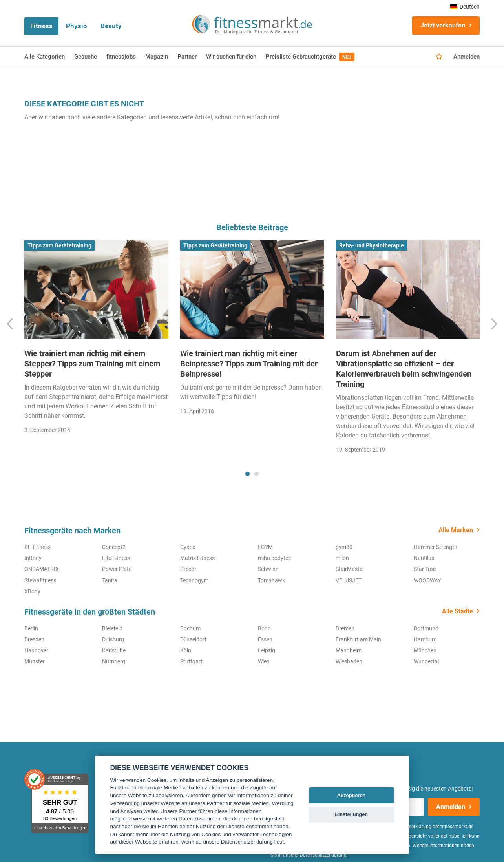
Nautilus (424, 558)
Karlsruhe (114, 650)
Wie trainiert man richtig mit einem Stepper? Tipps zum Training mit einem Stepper (92, 364)
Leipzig (267, 650)
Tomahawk (271, 580)
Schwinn (268, 569)
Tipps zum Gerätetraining (59, 245)
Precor (188, 569)
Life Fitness (116, 558)
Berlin (31, 628)
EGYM (265, 547)
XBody (32, 591)
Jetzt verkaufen (443, 25)
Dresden (34, 639)
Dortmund (426, 628)
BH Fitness (37, 547)
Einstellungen (351, 814)
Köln (186, 650)
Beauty (111, 26)
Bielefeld (112, 628)
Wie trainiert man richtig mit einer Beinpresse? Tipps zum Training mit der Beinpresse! (249, 364)
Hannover (36, 650)
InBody (33, 558)
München (425, 650)
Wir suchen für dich (231, 57)
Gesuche (86, 57)
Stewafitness (40, 580)
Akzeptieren (352, 795)
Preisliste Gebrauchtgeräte (310, 57)
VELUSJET (349, 580)
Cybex (188, 547)
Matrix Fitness (197, 558)
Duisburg (113, 639)
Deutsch (465, 7)
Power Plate (117, 569)
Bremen (345, 628)
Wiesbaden (349, 661)
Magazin (157, 57)
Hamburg (425, 639)
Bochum (190, 628)
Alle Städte (457, 611)
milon (342, 558)
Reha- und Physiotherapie (372, 245)
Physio (77, 26)
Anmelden (467, 57)
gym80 (344, 547)
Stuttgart (191, 661)
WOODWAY (427, 580)
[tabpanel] (96, 339)
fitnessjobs (121, 57)
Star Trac (425, 569)
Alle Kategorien (45, 57)
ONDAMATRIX (42, 569)
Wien (264, 661)
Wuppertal (426, 661)
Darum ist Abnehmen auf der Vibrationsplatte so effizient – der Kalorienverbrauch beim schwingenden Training (404, 369)
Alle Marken (456, 530)
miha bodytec (274, 558)
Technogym (194, 580)
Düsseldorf (193, 639)
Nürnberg (114, 661)
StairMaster (350, 569)
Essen (265, 639)
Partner (187, 57)
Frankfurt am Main (358, 639)
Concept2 (114, 547)
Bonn (264, 628)
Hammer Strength (436, 547)
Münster (35, 661)
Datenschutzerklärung (323, 855)
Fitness (41, 26)
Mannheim (349, 650)
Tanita (110, 580)
